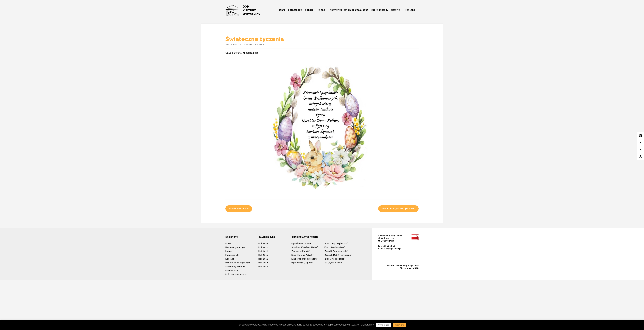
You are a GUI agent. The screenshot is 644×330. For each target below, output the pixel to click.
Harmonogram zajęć (236, 247)
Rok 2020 (263, 251)
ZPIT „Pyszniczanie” (335, 259)
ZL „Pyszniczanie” (334, 263)
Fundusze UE (232, 255)
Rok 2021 (263, 247)
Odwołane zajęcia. (239, 209)
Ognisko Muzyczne (301, 243)
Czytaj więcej (384, 325)
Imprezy (230, 251)
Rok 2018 (263, 259)
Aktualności (295, 10)
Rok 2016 (263, 267)
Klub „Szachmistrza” (335, 247)
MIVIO (416, 268)
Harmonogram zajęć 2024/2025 (349, 10)
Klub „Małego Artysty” (303, 255)
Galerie (397, 10)
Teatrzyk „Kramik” (301, 251)
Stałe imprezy (380, 10)
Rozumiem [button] (399, 325)
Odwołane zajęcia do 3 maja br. (398, 209)
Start (282, 10)
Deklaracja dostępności (238, 263)
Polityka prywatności (236, 274)
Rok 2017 (263, 263)
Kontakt (410, 10)
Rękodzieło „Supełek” (303, 263)
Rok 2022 (263, 243)
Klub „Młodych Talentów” (305, 259)
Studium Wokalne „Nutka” (305, 247)
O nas (323, 10)
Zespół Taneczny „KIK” (336, 251)
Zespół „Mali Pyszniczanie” (338, 255)
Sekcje (310, 10)
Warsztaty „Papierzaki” (336, 243)
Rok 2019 (263, 255)
